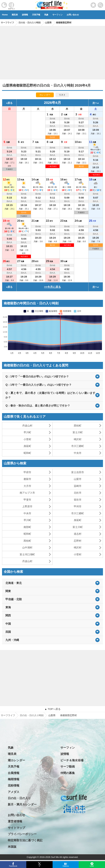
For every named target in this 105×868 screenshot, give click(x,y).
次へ (95, 103)
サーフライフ (8, 715)
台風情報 (14, 773)
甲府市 (27, 472)
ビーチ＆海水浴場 (72, 760)
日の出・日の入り (19, 798)
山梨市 (78, 479)
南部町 (27, 527)
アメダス (14, 792)
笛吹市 (78, 500)
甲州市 (78, 506)
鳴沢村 (78, 439)
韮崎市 (78, 486)
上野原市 (27, 506)
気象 (46, 15)
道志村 (78, 534)
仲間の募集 (68, 773)
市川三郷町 (78, 446)
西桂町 (78, 426)
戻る (10, 103)
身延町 (27, 446)
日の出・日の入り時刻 (32, 715)
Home (5, 15)
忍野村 (78, 541)
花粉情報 (14, 786)
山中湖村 (27, 547)
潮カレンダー (16, 760)
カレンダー (45, 95)
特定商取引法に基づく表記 (25, 840)
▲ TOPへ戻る (52, 709)
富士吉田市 (78, 472)
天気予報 (36, 15)
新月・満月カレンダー (22, 805)
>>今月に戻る (52, 287)
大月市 (27, 486)
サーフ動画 (68, 767)
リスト (62, 95)
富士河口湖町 (27, 554)
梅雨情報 (14, 779)
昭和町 (27, 453)
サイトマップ (16, 828)
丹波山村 (27, 426)
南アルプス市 (27, 493)
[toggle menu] (101, 4)
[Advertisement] (52, 52)
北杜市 (78, 493)
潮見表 (15, 15)
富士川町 (78, 432)
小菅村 (27, 439)
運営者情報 (15, 821)
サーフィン (58, 15)
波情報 (25, 15)
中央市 (78, 453)
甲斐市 (27, 500)
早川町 (27, 432)
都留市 (27, 479)
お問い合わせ (73, 15)
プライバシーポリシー (22, 834)
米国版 (12, 847)
